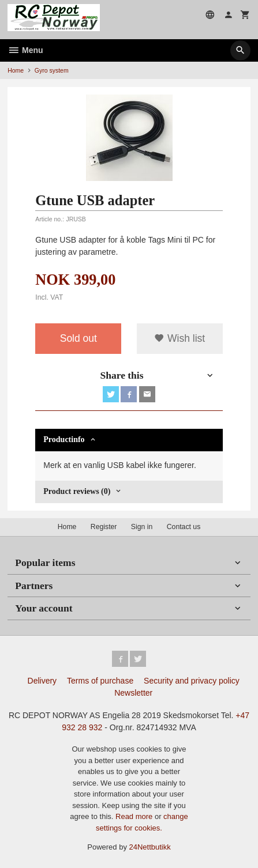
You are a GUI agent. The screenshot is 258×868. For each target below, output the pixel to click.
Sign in (142, 527)
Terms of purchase (100, 681)
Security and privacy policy (192, 681)
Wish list (180, 338)
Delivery (42, 681)
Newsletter (133, 693)
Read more (135, 816)
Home (16, 70)
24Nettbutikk (150, 847)
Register (104, 527)
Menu (25, 50)
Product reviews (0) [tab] (77, 491)
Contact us (184, 527)
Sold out (78, 338)
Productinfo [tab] (64, 439)
